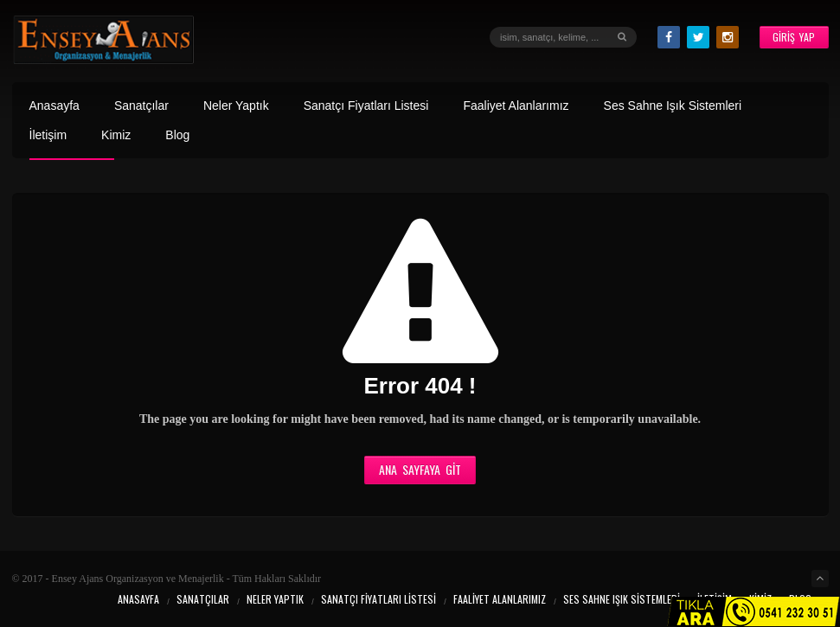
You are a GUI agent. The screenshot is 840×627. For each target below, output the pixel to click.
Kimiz (116, 135)
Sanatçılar (141, 106)
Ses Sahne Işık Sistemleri (673, 106)
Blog (177, 135)
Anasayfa (55, 106)
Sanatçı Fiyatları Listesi (366, 106)
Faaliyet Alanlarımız (516, 106)
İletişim (48, 135)
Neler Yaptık (236, 106)
